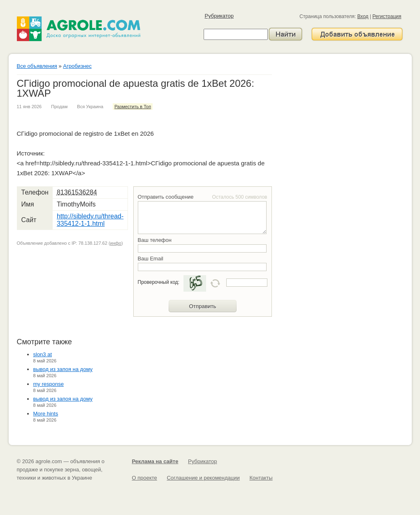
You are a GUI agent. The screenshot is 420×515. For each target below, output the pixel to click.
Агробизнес (77, 66)
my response (49, 384)
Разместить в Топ (133, 107)
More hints (46, 414)
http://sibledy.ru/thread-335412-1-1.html (90, 220)
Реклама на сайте (155, 461)
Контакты (261, 478)
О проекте (145, 478)
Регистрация (387, 16)
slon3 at (43, 354)
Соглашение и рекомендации (203, 478)
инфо (116, 243)
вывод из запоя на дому (63, 369)
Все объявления (37, 66)
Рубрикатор (219, 16)
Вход (363, 16)
